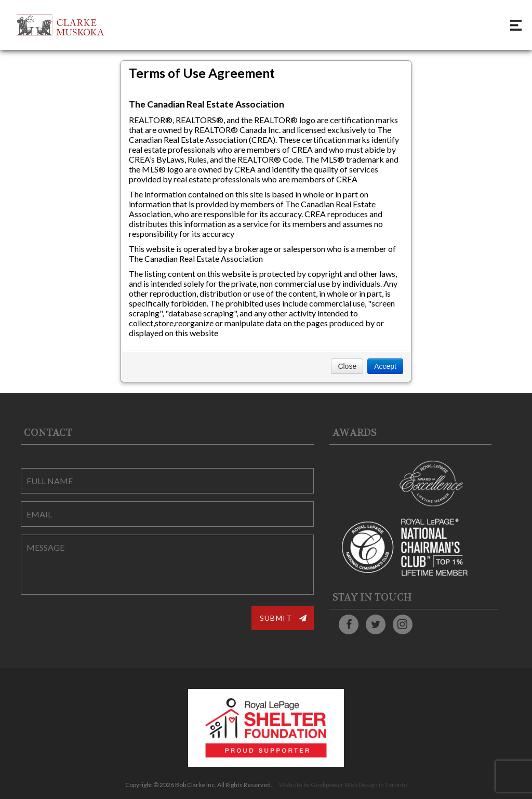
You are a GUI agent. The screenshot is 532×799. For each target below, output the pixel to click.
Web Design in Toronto (376, 785)
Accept (385, 366)
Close (347, 366)
